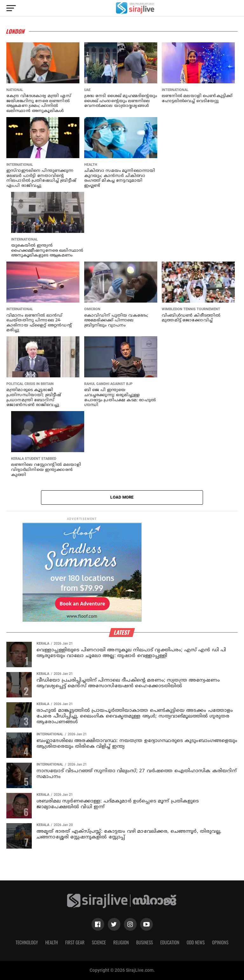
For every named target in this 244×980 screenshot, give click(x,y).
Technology (27, 942)
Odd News (196, 942)
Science (99, 942)
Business (145, 942)
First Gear (75, 942)
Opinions (220, 942)
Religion (121, 942)
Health (52, 942)
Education (170, 942)
